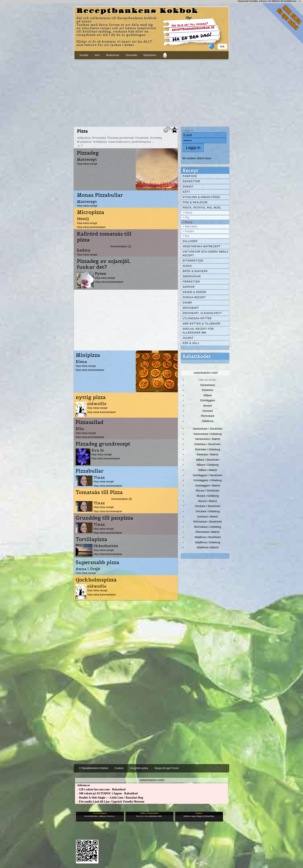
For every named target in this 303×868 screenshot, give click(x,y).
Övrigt (188, 187)
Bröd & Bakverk (195, 271)
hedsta (84, 250)
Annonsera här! (206, 373)
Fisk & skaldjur (195, 202)
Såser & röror (194, 292)
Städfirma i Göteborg (208, 542)
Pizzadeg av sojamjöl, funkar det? (104, 264)
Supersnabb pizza (97, 562)
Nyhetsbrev (150, 55)
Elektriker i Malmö (208, 454)
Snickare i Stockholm (208, 506)
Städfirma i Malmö (208, 547)
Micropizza (91, 212)
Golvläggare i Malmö (208, 485)
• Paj (186, 218)
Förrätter (191, 282)
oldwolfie (97, 404)
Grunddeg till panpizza (104, 518)
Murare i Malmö (208, 501)
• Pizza (188, 222)
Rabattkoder (196, 356)
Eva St (98, 450)
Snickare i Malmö (207, 517)
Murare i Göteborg (207, 496)
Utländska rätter (197, 318)
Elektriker (208, 390)
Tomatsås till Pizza (99, 492)
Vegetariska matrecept (202, 246)
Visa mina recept (87, 164)
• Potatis (189, 231)
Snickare (208, 411)
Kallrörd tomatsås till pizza (104, 237)
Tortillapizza (91, 539)
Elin (80, 429)
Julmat (188, 338)
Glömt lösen (204, 158)
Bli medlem (189, 158)
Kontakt (84, 55)
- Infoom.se (82, 785)
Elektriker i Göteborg (208, 449)
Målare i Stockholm (208, 460)
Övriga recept (194, 297)
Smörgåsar (192, 276)
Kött (186, 192)
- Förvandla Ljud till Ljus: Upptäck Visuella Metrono (110, 802)
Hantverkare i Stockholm (207, 429)
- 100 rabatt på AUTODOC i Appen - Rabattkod (106, 793)
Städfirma (207, 421)
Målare (208, 395)
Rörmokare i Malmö (207, 532)
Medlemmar (113, 55)
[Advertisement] (151, 93)
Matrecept (87, 159)
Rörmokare (208, 416)
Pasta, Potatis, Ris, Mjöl (202, 208)
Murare (207, 406)
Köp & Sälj (191, 343)
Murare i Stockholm (208, 491)
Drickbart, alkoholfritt (202, 313)
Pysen (101, 273)
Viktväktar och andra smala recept (206, 254)
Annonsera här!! (152, 780)
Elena (81, 362)
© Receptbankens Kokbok (94, 768)
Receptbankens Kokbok (137, 11)
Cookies (119, 768)
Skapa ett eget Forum (167, 768)
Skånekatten (106, 546)
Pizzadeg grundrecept (103, 444)
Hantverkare (208, 385)
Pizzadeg (88, 153)
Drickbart (191, 308)
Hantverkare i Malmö (208, 439)
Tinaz (99, 477)
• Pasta (188, 213)
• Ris (186, 236)
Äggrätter (191, 181)
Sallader (190, 241)
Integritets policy (139, 768)
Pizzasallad (90, 422)
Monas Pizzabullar (100, 195)
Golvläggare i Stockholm (208, 475)
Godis (187, 266)
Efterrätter (193, 261)
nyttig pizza (91, 397)
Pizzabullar (90, 471)
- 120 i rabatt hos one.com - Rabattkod (100, 789)
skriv (97, 55)
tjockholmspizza (96, 580)
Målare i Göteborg (208, 465)
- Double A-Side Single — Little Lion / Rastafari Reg (109, 798)
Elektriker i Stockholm (208, 444)
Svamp (187, 303)
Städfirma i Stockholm (208, 537)
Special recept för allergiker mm (198, 331)
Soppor (189, 287)
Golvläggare (208, 400)
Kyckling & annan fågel (202, 197)
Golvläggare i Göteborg (208, 480)
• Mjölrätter (190, 227)
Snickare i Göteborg (208, 511)
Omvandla (131, 55)
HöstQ (83, 219)
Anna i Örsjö (88, 569)
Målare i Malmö (208, 470)
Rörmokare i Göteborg (208, 527)
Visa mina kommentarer (91, 227)
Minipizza (88, 355)
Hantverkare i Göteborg (208, 434)
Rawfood (190, 176)
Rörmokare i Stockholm (208, 522)
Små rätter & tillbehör (202, 324)
